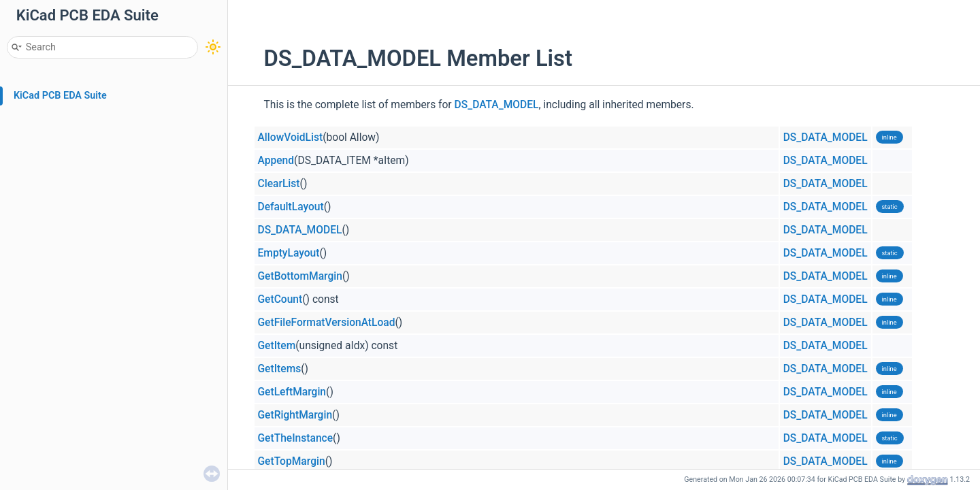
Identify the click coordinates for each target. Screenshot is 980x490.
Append (276, 161)
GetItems (280, 369)
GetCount (280, 299)
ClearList (279, 184)
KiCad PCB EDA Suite (60, 96)
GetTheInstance (296, 438)
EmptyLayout (289, 253)
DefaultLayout (291, 207)
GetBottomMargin (300, 276)
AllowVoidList (291, 137)
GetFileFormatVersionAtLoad (327, 323)
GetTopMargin (292, 461)
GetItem (277, 346)
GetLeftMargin (292, 392)
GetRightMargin (295, 415)
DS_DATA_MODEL (497, 105)
